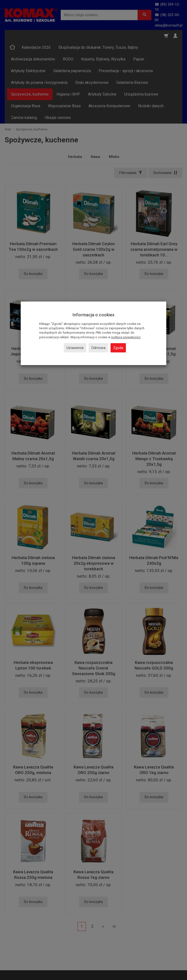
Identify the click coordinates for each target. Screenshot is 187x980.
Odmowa (98, 348)
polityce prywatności (126, 337)
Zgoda (118, 348)
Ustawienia (75, 348)
